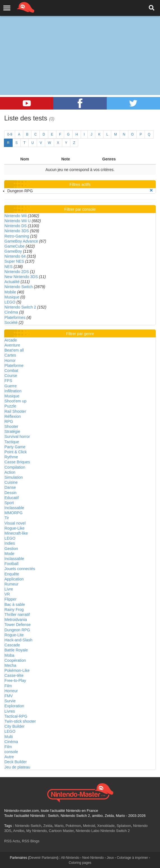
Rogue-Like (15, 528)
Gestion (11, 549)
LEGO (10, 302)
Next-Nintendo (93, 858)
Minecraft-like (16, 533)
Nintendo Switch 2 (20, 307)
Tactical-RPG (16, 716)
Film (8, 686)
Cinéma (11, 312)
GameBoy (13, 251)
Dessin (11, 493)
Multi (9, 737)
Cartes (10, 355)
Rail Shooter (15, 411)
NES (9, 267)
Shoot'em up (15, 401)
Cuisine (11, 482)
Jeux (110, 858)
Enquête (12, 574)
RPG (9, 421)
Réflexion (13, 416)
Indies (10, 543)
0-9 (10, 134)
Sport (9, 503)
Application (14, 579)
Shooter (11, 426)
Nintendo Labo (88, 831)
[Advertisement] (80, 42)
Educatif (12, 498)
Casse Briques (17, 462)
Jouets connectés (20, 569)
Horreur (11, 691)
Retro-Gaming (17, 236)
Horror (10, 361)
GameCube (15, 246)
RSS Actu (12, 841)
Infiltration (13, 391)
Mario (59, 826)
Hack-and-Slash (18, 640)
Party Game (15, 447)
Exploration (14, 706)
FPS (8, 381)
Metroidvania (16, 620)
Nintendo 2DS (17, 272)
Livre (9, 589)
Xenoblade (106, 826)
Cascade (12, 645)
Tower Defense (18, 625)
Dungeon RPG (17, 630)
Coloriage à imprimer (132, 858)
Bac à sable (15, 604)
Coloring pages (80, 863)
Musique (12, 297)
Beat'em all (14, 350)
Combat (11, 371)
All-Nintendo (70, 858)
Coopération (15, 660)
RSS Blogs (31, 841)
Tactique (12, 442)
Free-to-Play (15, 680)
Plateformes (15, 317)
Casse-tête (14, 675)
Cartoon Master (61, 831)
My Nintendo (37, 831)
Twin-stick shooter (20, 721)
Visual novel (15, 523)
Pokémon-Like (17, 670)
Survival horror (17, 437)
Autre (9, 757)
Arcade (11, 340)
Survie (10, 701)
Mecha (10, 665)
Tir (7, 518)
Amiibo (19, 831)
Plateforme (14, 366)
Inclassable (14, 508)
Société (11, 322)
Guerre (11, 386)
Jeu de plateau (17, 767)
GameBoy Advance (21, 241)
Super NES (14, 261)
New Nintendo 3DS (21, 277)
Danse (10, 487)
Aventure (12, 345)
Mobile (10, 292)
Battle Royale (16, 650)
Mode (9, 554)
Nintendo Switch (19, 287)
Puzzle (10, 406)
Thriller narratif (17, 615)
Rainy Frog (14, 610)
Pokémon (73, 826)
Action (10, 472)
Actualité (12, 282)
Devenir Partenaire (43, 858)
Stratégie (12, 431)
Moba (9, 655)
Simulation (14, 477)
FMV (9, 696)
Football (11, 564)
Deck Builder (16, 762)
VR (7, 594)
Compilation (15, 467)
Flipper (11, 599)
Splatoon (124, 826)
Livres (10, 711)
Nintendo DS (16, 226)
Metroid (89, 826)
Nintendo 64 (15, 256)
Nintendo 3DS (17, 231)
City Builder (15, 726)
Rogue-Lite (14, 635)
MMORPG (14, 513)
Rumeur (11, 584)
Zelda (48, 826)
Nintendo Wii (16, 216)
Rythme (11, 457)
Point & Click (16, 452)
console (11, 752)
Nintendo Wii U (18, 221)
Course (11, 376)
